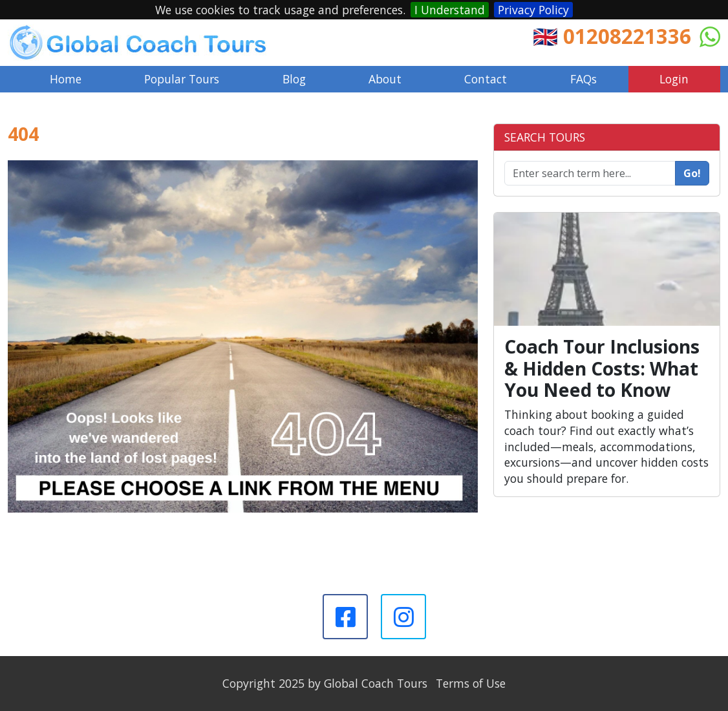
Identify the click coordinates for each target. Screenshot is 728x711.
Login (674, 79)
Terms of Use (471, 683)
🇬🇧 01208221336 (612, 36)
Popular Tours (182, 79)
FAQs (583, 79)
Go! (692, 173)
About (385, 79)
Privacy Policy (533, 10)
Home (66, 79)
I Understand (450, 10)
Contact (486, 79)
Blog (294, 79)
